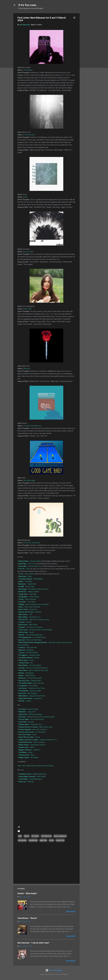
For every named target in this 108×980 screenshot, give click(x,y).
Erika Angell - (34, 589)
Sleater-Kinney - (32, 745)
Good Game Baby (29, 480)
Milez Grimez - (25, 614)
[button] (74, 18)
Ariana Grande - (30, 561)
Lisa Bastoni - (28, 686)
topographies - (29, 597)
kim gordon (22, 840)
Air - (36, 766)
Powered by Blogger (54, 970)
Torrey (25, 197)
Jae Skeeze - (32, 688)
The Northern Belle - (31, 683)
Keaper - (27, 676)
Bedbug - (34, 604)
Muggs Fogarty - (28, 757)
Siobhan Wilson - (31, 724)
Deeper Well (27, 309)
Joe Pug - (33, 668)
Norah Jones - (26, 660)
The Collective (28, 70)
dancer (27, 836)
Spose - (29, 607)
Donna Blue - (31, 566)
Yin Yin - (26, 574)
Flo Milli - (26, 587)
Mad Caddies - (30, 617)
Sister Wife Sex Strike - (29, 737)
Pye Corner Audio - (28, 735)
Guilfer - (25, 581)
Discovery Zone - (30, 681)
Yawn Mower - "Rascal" (27, 918)
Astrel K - (31, 635)
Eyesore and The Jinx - (30, 612)
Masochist (27, 369)
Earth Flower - (28, 625)
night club (43, 840)
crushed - (25, 622)
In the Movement (29, 135)
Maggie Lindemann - (29, 750)
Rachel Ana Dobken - (30, 698)
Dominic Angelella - (33, 730)
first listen (35, 836)
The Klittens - (26, 752)
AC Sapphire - (29, 655)
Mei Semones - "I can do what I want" (33, 943)
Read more (71, 912)
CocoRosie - (28, 709)
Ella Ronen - (30, 678)
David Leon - (26, 782)
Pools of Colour (28, 252)
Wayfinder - (27, 712)
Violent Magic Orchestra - (32, 777)
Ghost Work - (33, 670)
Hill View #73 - (34, 620)
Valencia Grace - (27, 755)
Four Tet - (24, 569)
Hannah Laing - (27, 747)
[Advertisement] (88, 45)
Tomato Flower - (26, 663)
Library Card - (30, 714)
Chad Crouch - (35, 630)
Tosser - (27, 599)
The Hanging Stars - (32, 637)
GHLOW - (25, 701)
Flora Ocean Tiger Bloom (32, 543)
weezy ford (60, 840)
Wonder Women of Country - (35, 727)
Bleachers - (26, 650)
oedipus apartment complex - (38, 740)
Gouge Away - (28, 594)
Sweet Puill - (26, 722)
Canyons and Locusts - (32, 732)
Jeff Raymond (46, 836)
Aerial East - (29, 592)
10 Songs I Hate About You (32, 426)
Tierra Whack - (30, 779)
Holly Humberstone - (32, 742)
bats (20, 836)
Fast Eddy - (27, 602)
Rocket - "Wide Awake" (27, 893)
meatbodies (33, 840)
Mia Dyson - (27, 584)
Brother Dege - (26, 632)
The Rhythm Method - (29, 658)
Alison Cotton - (28, 609)
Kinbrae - (26, 673)
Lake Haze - (37, 717)
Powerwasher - (30, 691)
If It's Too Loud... (28, 5)
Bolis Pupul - (27, 564)
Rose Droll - (28, 693)
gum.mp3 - (30, 640)
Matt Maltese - (32, 696)
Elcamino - (30, 627)
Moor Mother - (30, 665)
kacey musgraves (60, 836)
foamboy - (28, 648)
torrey (51, 840)
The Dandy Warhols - (31, 579)
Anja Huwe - (25, 576)
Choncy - (28, 653)
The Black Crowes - (32, 774)
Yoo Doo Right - (31, 719)
